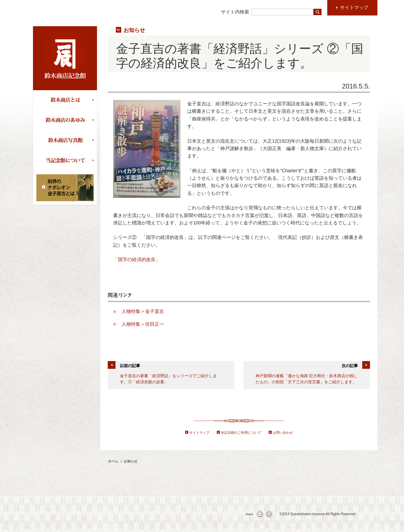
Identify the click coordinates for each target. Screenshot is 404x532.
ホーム (113, 461)
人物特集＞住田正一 (143, 324)
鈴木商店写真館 (67, 141)
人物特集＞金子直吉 (143, 311)
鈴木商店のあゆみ (67, 120)
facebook (269, 514)
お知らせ (134, 30)
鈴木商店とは (67, 100)
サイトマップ (199, 433)
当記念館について (67, 161)
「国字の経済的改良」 (137, 259)
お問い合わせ (283, 433)
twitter (260, 514)
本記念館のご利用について (241, 433)
